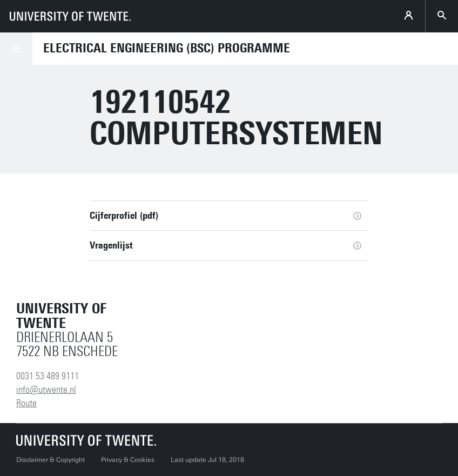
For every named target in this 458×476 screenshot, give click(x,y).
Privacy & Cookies (128, 460)
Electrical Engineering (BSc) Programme (167, 48)
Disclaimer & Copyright (50, 460)
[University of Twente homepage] (70, 16)
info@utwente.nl (46, 390)
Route (26, 403)
